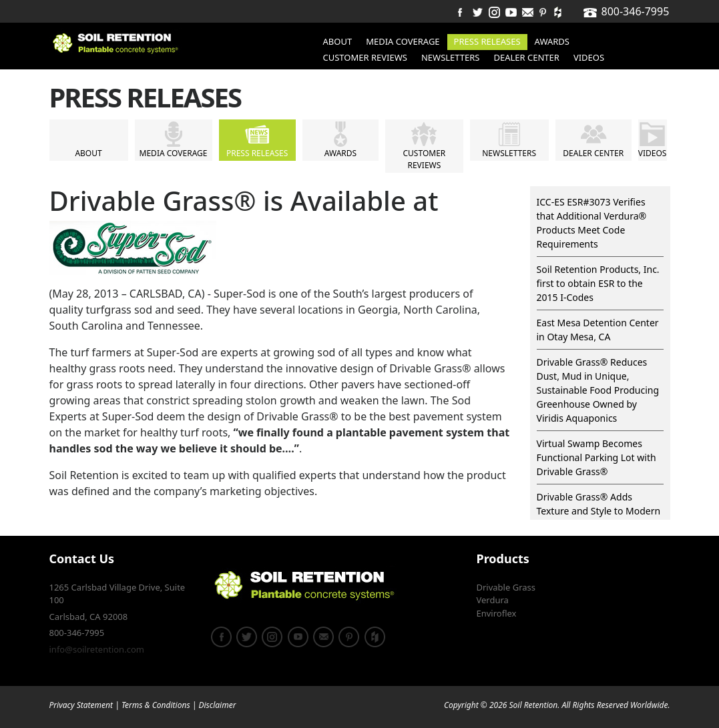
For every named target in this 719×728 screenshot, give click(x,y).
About (338, 41)
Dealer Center (527, 57)
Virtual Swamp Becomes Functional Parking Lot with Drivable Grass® (596, 457)
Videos (589, 57)
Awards (552, 41)
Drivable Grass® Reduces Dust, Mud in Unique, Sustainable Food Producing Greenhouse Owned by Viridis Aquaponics (598, 390)
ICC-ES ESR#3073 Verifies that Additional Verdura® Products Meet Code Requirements (592, 223)
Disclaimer (217, 705)
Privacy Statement (81, 705)
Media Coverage (403, 41)
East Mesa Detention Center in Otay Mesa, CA (598, 330)
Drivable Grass (506, 587)
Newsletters (451, 57)
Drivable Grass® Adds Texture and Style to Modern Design (599, 511)
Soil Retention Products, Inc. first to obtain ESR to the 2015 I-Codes (598, 283)
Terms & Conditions (156, 705)
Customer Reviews (365, 57)
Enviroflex (497, 613)
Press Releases (487, 41)
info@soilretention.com (97, 649)
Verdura (493, 600)
